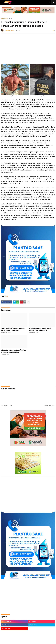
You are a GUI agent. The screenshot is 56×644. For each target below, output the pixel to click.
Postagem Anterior (7, 405)
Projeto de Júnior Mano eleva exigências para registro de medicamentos (13, 329)
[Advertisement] (26, 48)
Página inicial (4, 19)
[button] (2, 2)
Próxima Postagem (49, 405)
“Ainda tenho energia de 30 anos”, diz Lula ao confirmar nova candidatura (13, 351)
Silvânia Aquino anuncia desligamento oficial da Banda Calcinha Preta (40, 329)
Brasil (11, 19)
